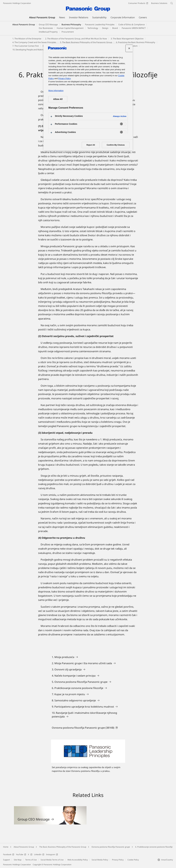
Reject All (91, 145)
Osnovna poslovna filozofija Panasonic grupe (111, 847)
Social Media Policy (100, 860)
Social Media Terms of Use (52, 860)
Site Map (18, 860)
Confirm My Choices (116, 145)
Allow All (58, 99)
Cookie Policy (133, 860)
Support (7, 860)
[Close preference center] (129, 48)
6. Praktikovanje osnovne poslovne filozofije (154, 847)
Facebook (9, 854)
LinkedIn (39, 854)
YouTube (21, 854)
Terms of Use (31, 860)
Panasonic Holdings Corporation (17, 3)
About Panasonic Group (24, 24)
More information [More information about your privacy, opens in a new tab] (56, 91)
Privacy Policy (118, 860)
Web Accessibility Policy (78, 860)
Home (6, 847)
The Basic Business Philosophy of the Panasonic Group (63, 847)
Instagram (52, 854)
